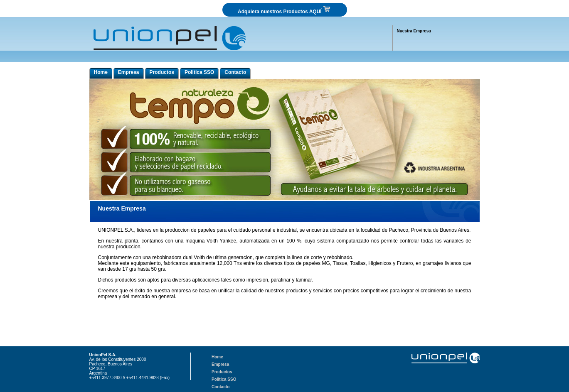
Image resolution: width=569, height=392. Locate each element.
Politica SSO (199, 72)
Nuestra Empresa (414, 31)
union (103, 307)
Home (101, 72)
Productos (162, 72)
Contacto (235, 72)
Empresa (129, 72)
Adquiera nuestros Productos (284, 10)
